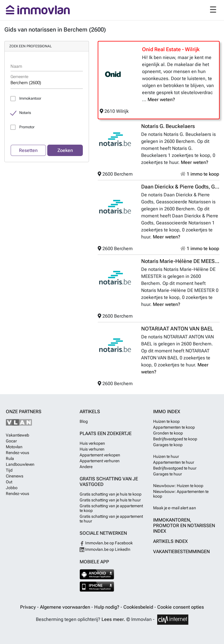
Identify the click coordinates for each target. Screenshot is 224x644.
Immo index (167, 412)
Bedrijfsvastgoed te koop (175, 439)
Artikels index (170, 541)
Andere (86, 467)
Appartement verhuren (100, 461)
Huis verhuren (92, 449)
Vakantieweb (17, 435)
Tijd (9, 470)
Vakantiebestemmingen (181, 552)
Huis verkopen (92, 443)
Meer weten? (161, 99)
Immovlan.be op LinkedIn (105, 549)
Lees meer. (113, 619)
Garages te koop (168, 445)
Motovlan (14, 447)
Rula (10, 458)
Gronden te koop (168, 433)
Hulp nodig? (107, 607)
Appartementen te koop (174, 427)
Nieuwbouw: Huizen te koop (178, 486)
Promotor (27, 127)
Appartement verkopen (100, 455)
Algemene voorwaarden (66, 607)
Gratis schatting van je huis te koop (111, 494)
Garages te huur (168, 474)
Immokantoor (30, 98)
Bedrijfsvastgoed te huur (175, 468)
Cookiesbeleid (139, 607)
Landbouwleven (20, 464)
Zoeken (65, 150)
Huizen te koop (166, 421)
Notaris (25, 113)
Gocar (11, 441)
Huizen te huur (166, 456)
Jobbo (12, 488)
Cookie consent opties (181, 607)
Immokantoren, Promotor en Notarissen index (184, 526)
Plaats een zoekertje (106, 433)
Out (9, 482)
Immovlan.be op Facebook (106, 543)
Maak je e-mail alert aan (175, 508)
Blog (84, 421)
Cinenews (15, 476)
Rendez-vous (17, 453)
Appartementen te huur (174, 462)
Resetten (28, 150)
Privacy (29, 607)
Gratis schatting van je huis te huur (110, 500)
